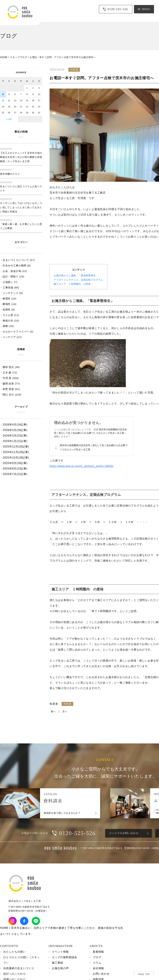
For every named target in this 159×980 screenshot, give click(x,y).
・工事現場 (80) (10, 288)
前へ (53, 711)
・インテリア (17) (11, 337)
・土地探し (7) (9, 282)
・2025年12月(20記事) (15, 447)
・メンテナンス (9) (11, 293)
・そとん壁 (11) (10, 315)
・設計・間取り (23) (12, 277)
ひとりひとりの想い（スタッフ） (22, 960)
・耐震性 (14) (8, 299)
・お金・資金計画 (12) (13, 271)
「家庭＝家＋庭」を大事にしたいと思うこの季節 (21, 224)
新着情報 (98, 952)
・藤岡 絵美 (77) (10, 384)
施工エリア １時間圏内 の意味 (72, 284)
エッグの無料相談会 (64, 957)
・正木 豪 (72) (9, 373)
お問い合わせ (101, 974)
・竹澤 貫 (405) (9, 378)
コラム (97, 963)
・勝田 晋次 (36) (10, 367)
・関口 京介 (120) (11, 395)
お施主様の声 (60, 968)
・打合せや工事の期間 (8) (15, 266)
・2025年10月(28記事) (15, 458)
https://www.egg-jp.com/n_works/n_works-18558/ (82, 466)
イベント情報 (60, 952)
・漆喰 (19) (7, 326)
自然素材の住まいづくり (19, 968)
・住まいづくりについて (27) (17, 260)
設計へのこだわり (15, 974)
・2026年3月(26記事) (14, 430)
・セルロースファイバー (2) (17, 332)
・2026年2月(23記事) (14, 436)
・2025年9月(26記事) (14, 463)
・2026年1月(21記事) (14, 441)
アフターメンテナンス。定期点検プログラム (78, 280)
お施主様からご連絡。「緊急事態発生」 (76, 275)
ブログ (97, 957)
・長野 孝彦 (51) (10, 389)
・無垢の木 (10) (10, 321)
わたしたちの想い (15, 952)
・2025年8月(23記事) (14, 469)
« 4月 (9, 119)
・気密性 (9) (7, 310)
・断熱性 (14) (8, 304)
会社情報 (98, 968)
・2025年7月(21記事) (14, 474)
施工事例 (57, 963)
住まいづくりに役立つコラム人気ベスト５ (21, 186)
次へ (65, 711)
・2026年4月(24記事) (14, 425)
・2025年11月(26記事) (15, 452)
